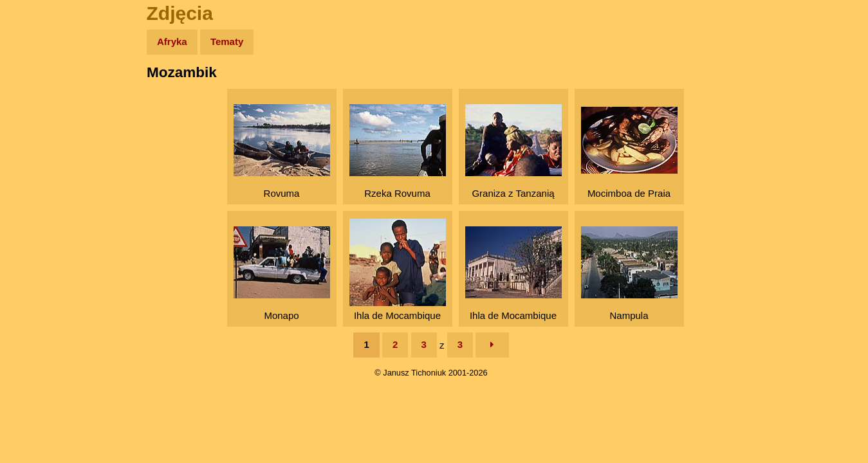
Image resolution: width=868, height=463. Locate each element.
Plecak (37, 216)
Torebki (39, 265)
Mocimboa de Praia (629, 153)
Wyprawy (43, 92)
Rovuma (282, 151)
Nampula (629, 274)
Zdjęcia (38, 117)
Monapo (282, 274)
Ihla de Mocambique (398, 270)
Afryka (172, 41)
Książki (38, 166)
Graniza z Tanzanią (513, 151)
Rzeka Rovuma (398, 151)
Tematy (227, 41)
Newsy (37, 141)
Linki (33, 240)
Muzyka (39, 191)
